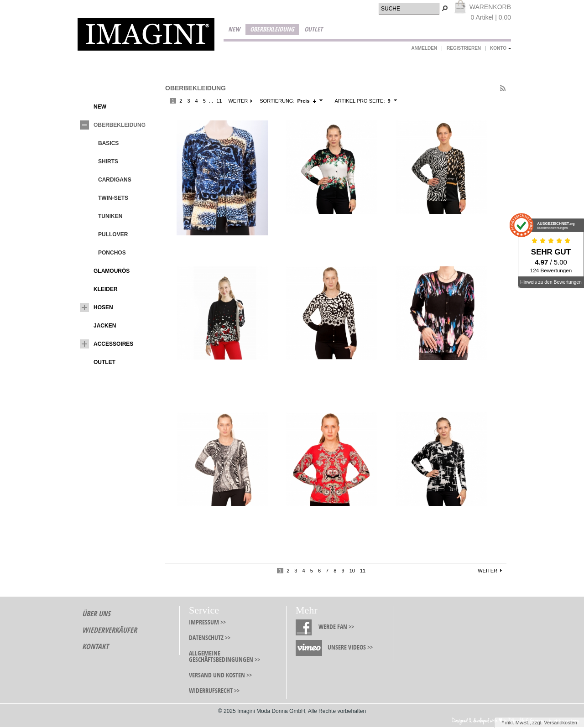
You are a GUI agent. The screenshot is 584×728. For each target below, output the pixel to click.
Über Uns (96, 614)
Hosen (96, 307)
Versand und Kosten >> (220, 675)
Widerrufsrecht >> (214, 691)
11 (219, 101)
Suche (391, 9)
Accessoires (107, 344)
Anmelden (424, 48)
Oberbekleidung (272, 29)
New (234, 29)
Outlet (313, 29)
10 (352, 571)
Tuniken (103, 216)
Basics (102, 143)
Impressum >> (207, 622)
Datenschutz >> (210, 638)
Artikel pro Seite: (360, 101)
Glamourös (105, 271)
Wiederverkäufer (109, 630)
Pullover (106, 234)
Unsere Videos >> (350, 647)
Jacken (98, 326)
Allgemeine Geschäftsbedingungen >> (224, 657)
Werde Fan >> (336, 627)
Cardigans (108, 180)
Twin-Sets (106, 198)
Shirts (101, 161)
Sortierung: (277, 101)
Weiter (238, 101)
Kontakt (95, 647)
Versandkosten (561, 723)
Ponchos (105, 253)
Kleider (99, 289)
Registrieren (464, 48)
